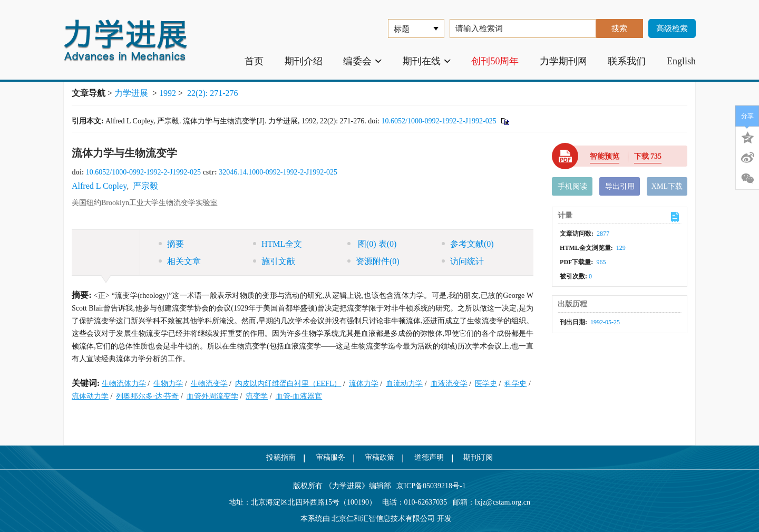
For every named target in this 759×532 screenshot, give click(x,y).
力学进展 (131, 93)
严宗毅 (145, 186)
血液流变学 (449, 384)
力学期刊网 (563, 61)
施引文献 (274, 261)
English (681, 61)
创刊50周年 (495, 61)
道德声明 (429, 457)
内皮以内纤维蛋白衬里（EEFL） (288, 384)
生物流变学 (209, 384)
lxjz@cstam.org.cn (503, 502)
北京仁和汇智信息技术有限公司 (383, 519)
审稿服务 (330, 457)
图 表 (372, 244)
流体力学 (364, 384)
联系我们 (627, 61)
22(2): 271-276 (212, 93)
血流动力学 (404, 384)
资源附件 (373, 261)
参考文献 (468, 244)
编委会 (362, 61)
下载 (648, 156)
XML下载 (667, 186)
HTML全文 (278, 244)
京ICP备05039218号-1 (429, 486)
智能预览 (605, 156)
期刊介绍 (304, 61)
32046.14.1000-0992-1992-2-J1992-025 (278, 172)
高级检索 (672, 28)
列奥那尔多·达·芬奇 (147, 396)
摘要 (171, 244)
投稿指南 (281, 457)
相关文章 (180, 261)
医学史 (486, 384)
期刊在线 (427, 61)
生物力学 (168, 384)
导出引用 (620, 186)
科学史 (515, 384)
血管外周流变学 (212, 396)
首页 (254, 61)
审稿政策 (379, 457)
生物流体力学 (124, 384)
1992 (168, 93)
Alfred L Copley (99, 186)
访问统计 (463, 261)
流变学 (257, 396)
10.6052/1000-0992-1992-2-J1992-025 (439, 121)
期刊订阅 (478, 457)
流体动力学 (90, 396)
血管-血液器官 (299, 396)
